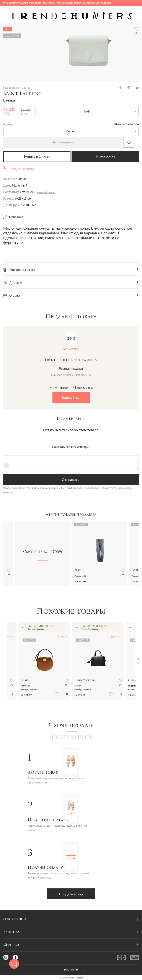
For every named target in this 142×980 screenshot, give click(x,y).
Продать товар (71, 894)
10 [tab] (117, 79)
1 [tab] (59, 79)
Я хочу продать (71, 726)
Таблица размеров (126, 124)
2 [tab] (65, 79)
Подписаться (71, 398)
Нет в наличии (63, 142)
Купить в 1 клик (37, 157)
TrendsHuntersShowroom (71, 360)
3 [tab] (72, 79)
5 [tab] (85, 79)
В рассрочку (105, 156)
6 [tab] (91, 79)
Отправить (70, 479)
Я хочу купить (71, 738)
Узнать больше (46, 192)
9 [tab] (111, 79)
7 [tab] (98, 79)
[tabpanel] (88, 50)
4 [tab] (78, 79)
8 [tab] (104, 79)
